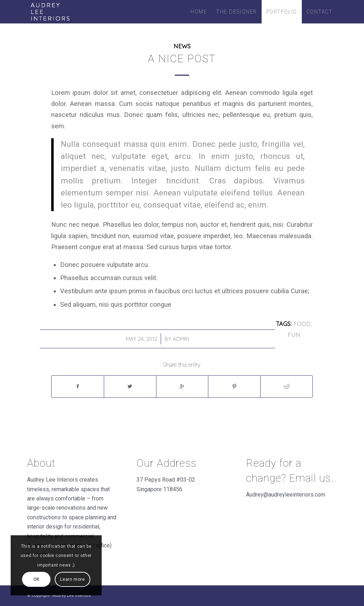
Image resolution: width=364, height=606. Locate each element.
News (182, 46)
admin (181, 339)
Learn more (72, 579)
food (302, 324)
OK (36, 579)
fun (294, 335)
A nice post (182, 58)
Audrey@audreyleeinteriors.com (286, 495)
